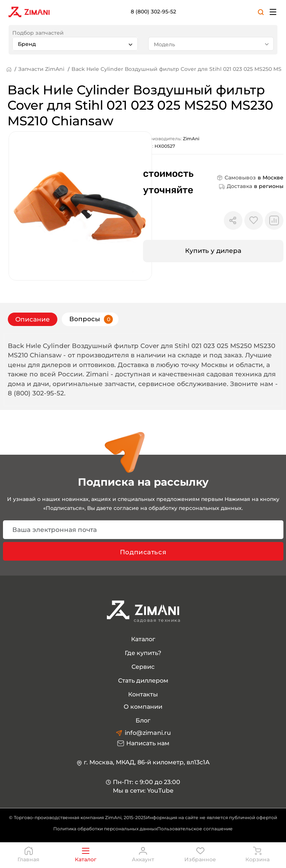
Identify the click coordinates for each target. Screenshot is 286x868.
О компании (143, 707)
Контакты (143, 694)
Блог (143, 720)
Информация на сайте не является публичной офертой (212, 817)
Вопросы (91, 319)
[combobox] (75, 44)
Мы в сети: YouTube (143, 791)
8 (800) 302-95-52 (153, 12)
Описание (33, 319)
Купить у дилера (213, 251)
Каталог (143, 639)
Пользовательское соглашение (195, 829)
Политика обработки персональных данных (105, 829)
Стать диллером (143, 681)
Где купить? (143, 653)
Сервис (143, 667)
